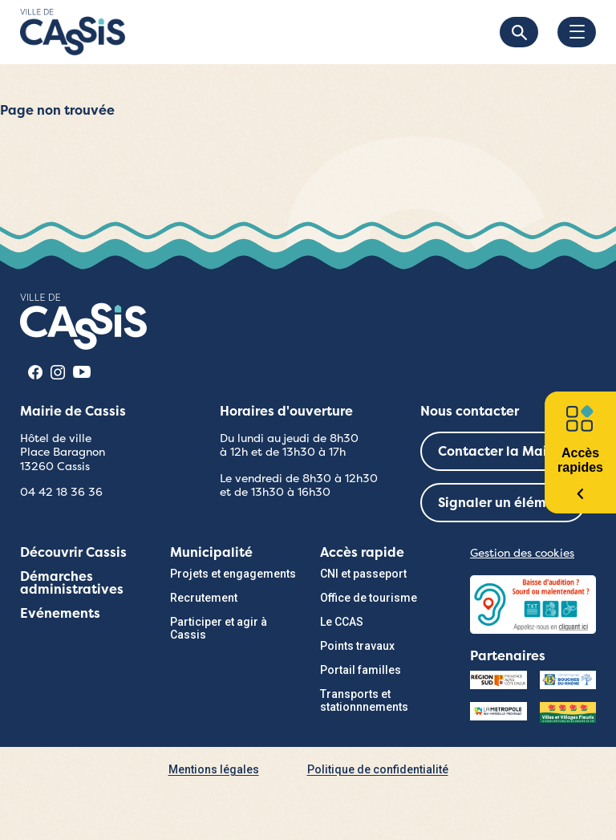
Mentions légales (214, 769)
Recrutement (204, 598)
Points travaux (357, 646)
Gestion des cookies (522, 553)
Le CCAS (342, 622)
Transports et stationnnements (364, 700)
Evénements (60, 613)
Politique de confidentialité (378, 769)
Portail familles (361, 670)
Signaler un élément (503, 503)
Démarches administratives (72, 583)
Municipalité (211, 552)
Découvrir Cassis (73, 552)
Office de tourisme (369, 598)
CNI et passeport (363, 574)
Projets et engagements (233, 574)
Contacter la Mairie (501, 451)
